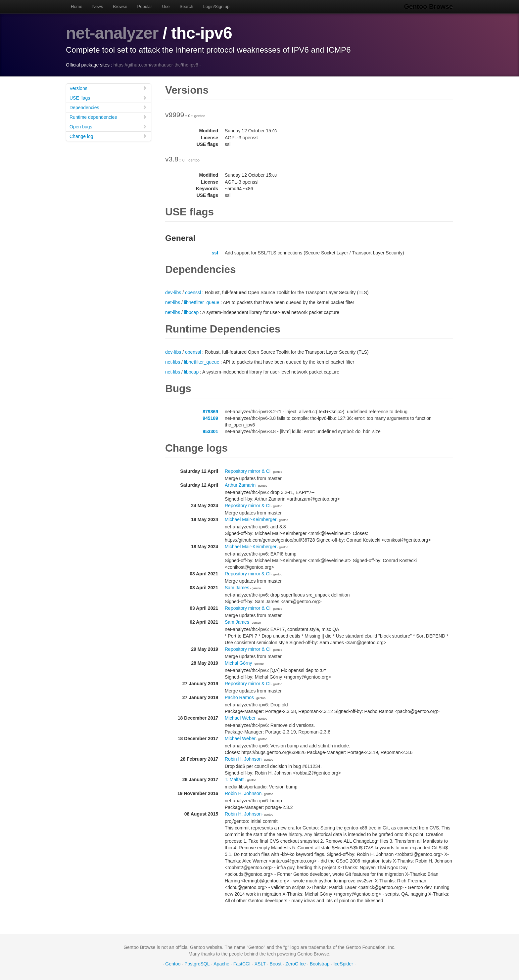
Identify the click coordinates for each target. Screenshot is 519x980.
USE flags (108, 97)
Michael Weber (240, 718)
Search (187, 6)
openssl (193, 292)
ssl (215, 252)
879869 (210, 411)
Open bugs (108, 126)
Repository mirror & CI (248, 471)
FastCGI (242, 963)
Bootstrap (320, 963)
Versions (108, 88)
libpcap (191, 312)
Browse (120, 6)
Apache (221, 963)
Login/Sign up (216, 6)
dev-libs (173, 292)
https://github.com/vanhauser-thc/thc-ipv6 (156, 65)
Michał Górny (238, 663)
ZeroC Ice (295, 963)
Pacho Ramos (239, 697)
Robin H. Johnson (243, 759)
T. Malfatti (235, 779)
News (98, 6)
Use (166, 6)
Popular (145, 6)
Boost (276, 963)
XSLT (260, 963)
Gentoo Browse (429, 7)
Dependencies (108, 107)
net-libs (173, 302)
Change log (108, 136)
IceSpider (343, 963)
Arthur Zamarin (240, 485)
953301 (210, 431)
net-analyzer (112, 33)
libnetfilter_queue (202, 302)
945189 (210, 418)
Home (77, 6)
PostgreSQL (197, 963)
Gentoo (173, 963)
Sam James (237, 587)
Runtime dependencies (108, 117)
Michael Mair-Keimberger (251, 519)
